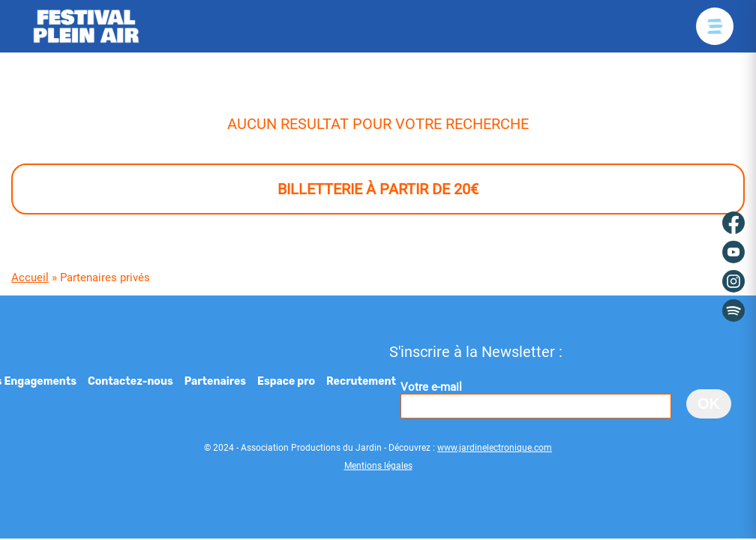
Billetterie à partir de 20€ (378, 189)
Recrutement (361, 382)
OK (709, 403)
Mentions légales (378, 466)
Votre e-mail (536, 399)
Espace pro (286, 382)
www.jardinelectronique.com (495, 448)
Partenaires (215, 382)
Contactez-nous (130, 382)
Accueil (30, 277)
